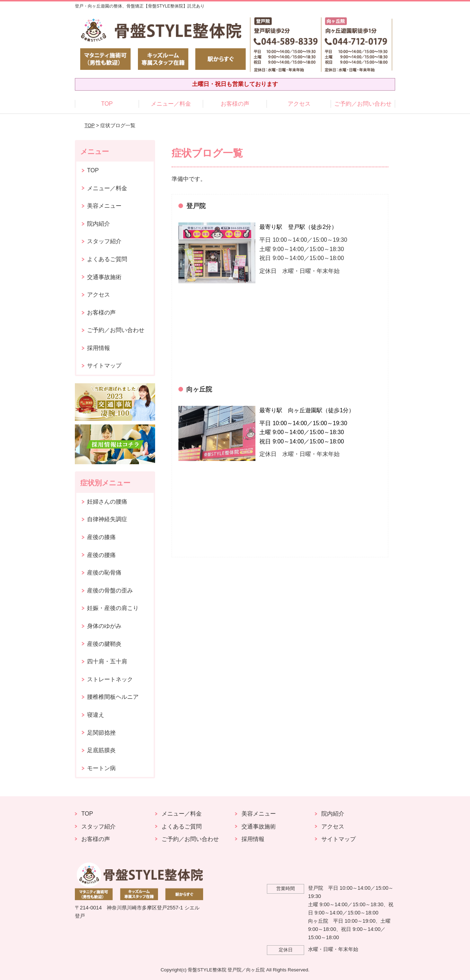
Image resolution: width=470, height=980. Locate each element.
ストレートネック (110, 679)
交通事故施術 (104, 277)
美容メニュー (104, 206)
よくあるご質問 (107, 259)
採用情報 (99, 348)
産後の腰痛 (101, 555)
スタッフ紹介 (104, 241)
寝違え (96, 715)
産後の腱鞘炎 (104, 644)
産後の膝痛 (101, 537)
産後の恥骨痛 (104, 573)
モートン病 (101, 768)
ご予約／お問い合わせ (363, 104)
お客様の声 (235, 104)
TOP (107, 104)
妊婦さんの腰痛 (107, 502)
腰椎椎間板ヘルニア (113, 697)
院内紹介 (99, 224)
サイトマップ (104, 366)
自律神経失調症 (107, 519)
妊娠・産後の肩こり (113, 608)
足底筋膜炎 (101, 750)
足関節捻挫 (101, 733)
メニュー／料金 (171, 104)
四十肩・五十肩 (107, 661)
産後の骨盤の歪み (110, 590)
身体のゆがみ (104, 626)
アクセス (299, 104)
